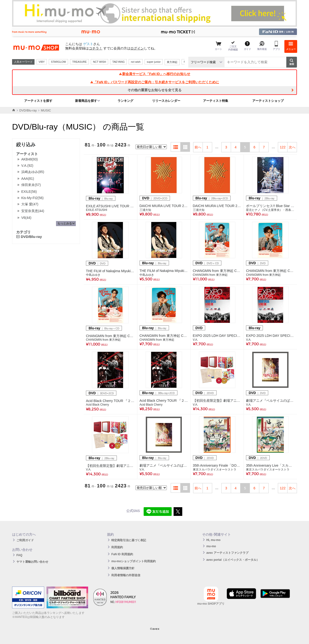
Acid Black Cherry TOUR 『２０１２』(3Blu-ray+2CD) (164, 401)
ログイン (137, 48)
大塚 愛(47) (30, 204)
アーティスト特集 (216, 101)
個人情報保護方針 (123, 568)
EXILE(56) (29, 192)
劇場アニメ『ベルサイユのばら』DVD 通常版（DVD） (270, 401)
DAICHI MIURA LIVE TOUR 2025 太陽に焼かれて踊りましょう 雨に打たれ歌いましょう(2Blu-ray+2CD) (217, 206)
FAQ (19, 555)
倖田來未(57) (31, 185)
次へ (292, 147)
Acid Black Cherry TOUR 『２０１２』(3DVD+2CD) (110, 401)
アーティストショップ (268, 101)
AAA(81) (28, 179)
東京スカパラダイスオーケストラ (215, 470)
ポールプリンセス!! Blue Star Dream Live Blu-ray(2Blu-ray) (270, 206)
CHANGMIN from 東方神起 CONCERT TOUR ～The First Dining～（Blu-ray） (164, 336)
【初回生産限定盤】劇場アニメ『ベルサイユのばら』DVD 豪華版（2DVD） (217, 401)
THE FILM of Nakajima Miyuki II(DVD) (110, 271)
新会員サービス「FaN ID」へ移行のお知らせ (154, 74)
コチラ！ (96, 48)
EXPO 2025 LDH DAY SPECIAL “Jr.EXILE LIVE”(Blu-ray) (270, 336)
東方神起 (172, 62)
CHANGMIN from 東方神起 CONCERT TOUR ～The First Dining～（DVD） (270, 271)
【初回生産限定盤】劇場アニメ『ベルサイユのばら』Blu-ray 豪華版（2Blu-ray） (110, 466)
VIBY (42, 62)
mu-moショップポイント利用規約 (133, 561)
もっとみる (65, 223)
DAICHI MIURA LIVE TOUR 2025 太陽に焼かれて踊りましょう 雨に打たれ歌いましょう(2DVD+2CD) (164, 206)
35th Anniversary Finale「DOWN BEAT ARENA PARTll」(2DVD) (217, 465)
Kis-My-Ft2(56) (32, 198)
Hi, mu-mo (214, 540)
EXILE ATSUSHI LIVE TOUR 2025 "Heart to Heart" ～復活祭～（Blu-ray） (110, 206)
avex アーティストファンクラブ (227, 553)
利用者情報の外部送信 (126, 575)
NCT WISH (99, 62)
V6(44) (26, 218)
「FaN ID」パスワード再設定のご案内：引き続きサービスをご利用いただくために (154, 82)
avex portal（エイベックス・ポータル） (233, 560)
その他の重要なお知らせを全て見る (154, 90)
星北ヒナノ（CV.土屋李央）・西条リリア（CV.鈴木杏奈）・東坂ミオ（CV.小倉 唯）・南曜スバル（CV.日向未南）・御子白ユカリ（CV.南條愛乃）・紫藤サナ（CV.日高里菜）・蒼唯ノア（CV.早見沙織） (270, 210)
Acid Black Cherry (97, 405)
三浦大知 (145, 210)
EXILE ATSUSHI (97, 210)
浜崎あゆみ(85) (33, 172)
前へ (198, 147)
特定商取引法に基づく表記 (129, 540)
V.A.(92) (27, 166)
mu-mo (211, 546)
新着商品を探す (86, 101)
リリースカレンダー (166, 101)
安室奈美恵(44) (33, 211)
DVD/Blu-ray (28, 110)
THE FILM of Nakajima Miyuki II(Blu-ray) (164, 271)
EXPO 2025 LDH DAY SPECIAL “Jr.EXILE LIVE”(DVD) (217, 336)
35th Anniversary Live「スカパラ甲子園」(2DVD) (270, 465)
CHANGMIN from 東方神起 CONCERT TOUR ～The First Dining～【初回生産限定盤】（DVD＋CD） (217, 271)
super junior (154, 62)
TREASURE (79, 62)
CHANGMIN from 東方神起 (210, 275)
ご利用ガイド (25, 540)
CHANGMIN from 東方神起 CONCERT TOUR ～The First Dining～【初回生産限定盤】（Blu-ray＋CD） (110, 336)
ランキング (125, 101)
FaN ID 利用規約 (122, 554)
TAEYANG (118, 62)
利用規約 (117, 547)
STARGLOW (58, 62)
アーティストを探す (38, 101)
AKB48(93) (29, 159)
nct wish (136, 62)
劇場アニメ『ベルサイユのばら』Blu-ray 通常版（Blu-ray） (164, 465)
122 (283, 147)
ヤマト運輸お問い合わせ (32, 562)
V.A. (196, 340)
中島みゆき (93, 275)
